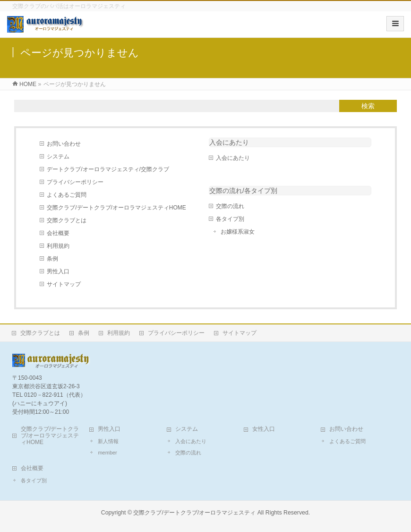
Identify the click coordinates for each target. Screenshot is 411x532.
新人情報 (108, 441)
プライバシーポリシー (75, 182)
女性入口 (264, 429)
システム (58, 157)
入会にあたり (229, 142)
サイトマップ (64, 284)
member (107, 453)
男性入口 (58, 271)
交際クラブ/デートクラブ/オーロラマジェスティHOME (116, 208)
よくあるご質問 (67, 195)
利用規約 (58, 246)
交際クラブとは (67, 220)
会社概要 (58, 233)
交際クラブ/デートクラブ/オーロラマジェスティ (194, 513)
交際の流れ (230, 206)
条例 (52, 259)
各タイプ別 (230, 219)
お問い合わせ (64, 144)
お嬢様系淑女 (238, 232)
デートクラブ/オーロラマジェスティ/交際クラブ (108, 169)
